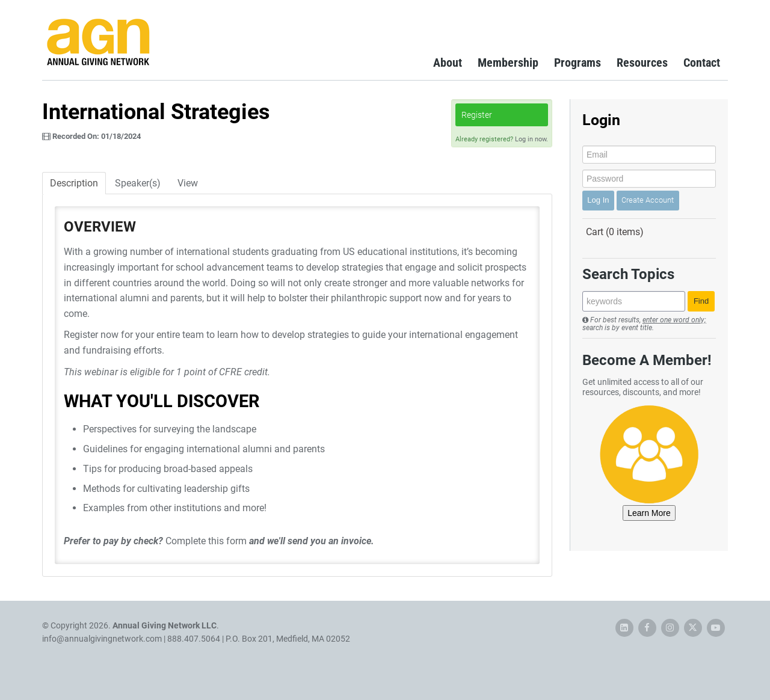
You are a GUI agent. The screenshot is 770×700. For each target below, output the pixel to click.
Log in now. (531, 139)
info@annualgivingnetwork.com (102, 639)
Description (74, 183)
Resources (642, 63)
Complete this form (206, 541)
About (448, 63)
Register (477, 115)
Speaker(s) (138, 183)
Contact (702, 63)
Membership (508, 63)
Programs (577, 63)
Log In (598, 200)
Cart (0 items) (615, 232)
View (188, 183)
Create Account (648, 200)
